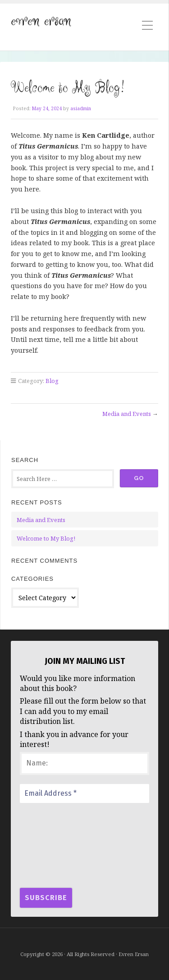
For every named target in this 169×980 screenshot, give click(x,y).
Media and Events (127, 414)
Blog (52, 381)
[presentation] (57, 845)
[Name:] (84, 763)
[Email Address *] (84, 793)
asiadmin (81, 108)
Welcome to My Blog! (46, 538)
